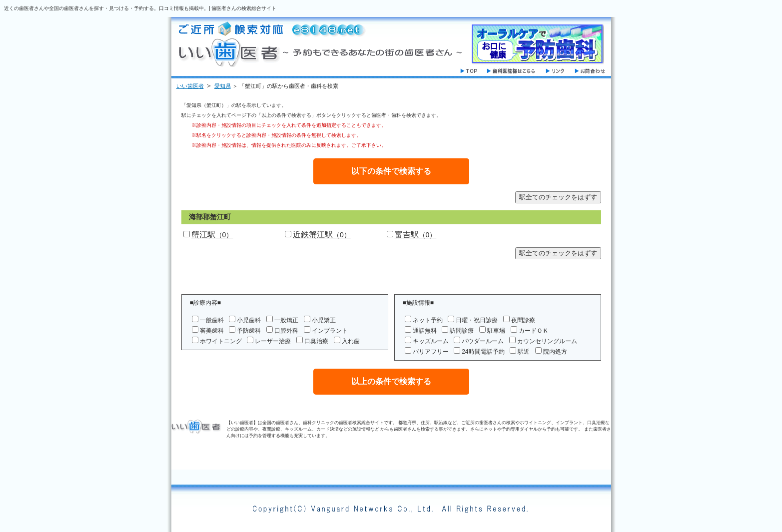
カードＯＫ (534, 331)
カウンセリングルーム (547, 341)
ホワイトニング (221, 341)
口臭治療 (316, 341)
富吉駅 (416, 235)
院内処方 (555, 352)
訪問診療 (462, 331)
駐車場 (496, 331)
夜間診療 (523, 320)
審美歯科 (212, 331)
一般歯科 (212, 320)
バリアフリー (431, 352)
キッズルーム (431, 341)
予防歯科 (249, 331)
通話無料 (425, 331)
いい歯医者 (190, 86)
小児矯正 (324, 320)
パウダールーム (483, 341)
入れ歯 (351, 341)
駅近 (524, 352)
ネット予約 (428, 320)
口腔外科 (286, 331)
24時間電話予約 (483, 352)
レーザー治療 (273, 341)
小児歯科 (249, 320)
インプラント (330, 331)
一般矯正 (286, 320)
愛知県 (223, 86)
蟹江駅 (212, 235)
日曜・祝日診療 (477, 320)
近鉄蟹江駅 (322, 235)
